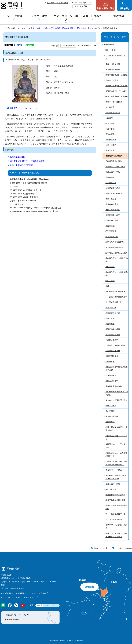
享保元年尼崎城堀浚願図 (115, 500)
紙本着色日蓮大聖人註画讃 (116, 253)
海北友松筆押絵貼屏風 (115, 247)
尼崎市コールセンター (19, 615)
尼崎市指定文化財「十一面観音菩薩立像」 (28, 161)
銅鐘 (107, 286)
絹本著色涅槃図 (112, 237)
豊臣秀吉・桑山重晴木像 (115, 292)
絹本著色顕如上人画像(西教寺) (117, 274)
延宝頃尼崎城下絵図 (114, 520)
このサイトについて (12, 597)
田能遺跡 (109, 118)
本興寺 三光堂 (112, 80)
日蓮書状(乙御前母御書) (115, 345)
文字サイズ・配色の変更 (58, 3)
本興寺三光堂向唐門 (114, 194)
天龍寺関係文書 (112, 356)
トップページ (23, 28)
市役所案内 (8, 593)
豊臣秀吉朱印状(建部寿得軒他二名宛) (117, 369)
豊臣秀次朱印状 (112, 381)
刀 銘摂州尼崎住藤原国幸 (116, 297)
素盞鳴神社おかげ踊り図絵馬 (116, 527)
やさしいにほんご (82, 6)
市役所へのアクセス (27, 593)
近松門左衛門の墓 (113, 113)
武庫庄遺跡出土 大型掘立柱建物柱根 (116, 455)
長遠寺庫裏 (110, 134)
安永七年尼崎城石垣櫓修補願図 (116, 507)
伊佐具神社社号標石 (114, 470)
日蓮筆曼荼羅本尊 (113, 351)
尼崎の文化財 (68, 28)
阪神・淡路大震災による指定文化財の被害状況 (116, 535)
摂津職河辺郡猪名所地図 (115, 167)
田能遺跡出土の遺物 (114, 161)
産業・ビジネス (92, 16)
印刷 (53, 46)
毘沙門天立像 (111, 308)
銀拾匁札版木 (111, 490)
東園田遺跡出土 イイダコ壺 (116, 437)
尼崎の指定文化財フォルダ (87, 28)
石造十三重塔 (111, 145)
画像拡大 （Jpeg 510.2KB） (23, 108)
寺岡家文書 (110, 362)
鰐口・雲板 (110, 281)
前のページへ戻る (102, 548)
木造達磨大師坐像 (113, 313)
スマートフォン (51, 605)
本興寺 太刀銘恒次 (114, 102)
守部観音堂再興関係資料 (115, 495)
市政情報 (119, 16)
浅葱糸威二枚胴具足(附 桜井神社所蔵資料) (116, 477)
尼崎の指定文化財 (17, 157)
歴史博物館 (56, 28)
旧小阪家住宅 (111, 183)
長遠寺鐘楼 (110, 124)
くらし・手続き (13, 16)
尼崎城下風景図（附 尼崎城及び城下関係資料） (116, 463)
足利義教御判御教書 (114, 386)
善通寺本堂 (110, 226)
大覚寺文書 (110, 150)
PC (38, 605)
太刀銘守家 (110, 107)
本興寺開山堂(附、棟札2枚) (117, 75)
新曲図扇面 (110, 267)
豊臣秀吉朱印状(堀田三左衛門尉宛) (117, 393)
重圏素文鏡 (110, 422)
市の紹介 (45, 593)
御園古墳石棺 (111, 406)
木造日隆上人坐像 (113, 70)
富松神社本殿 (111, 140)
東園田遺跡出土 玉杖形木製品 (116, 446)
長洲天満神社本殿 (113, 172)
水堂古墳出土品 (112, 416)
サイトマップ (32, 597)
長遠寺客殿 (110, 129)
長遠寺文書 (110, 324)
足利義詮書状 (111, 376)
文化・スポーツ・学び (66, 18)
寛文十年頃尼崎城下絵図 (115, 514)
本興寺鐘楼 (110, 177)
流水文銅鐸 (110, 411)
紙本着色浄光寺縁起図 (115, 242)
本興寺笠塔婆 (111, 199)
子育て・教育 (40, 16)
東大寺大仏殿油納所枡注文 (116, 400)
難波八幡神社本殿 (113, 210)
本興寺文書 (110, 319)
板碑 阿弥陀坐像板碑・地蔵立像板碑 (116, 429)
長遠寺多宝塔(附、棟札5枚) (117, 97)
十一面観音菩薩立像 (114, 302)
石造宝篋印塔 (111, 231)
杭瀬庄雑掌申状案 (113, 329)
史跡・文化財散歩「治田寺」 (22, 165)
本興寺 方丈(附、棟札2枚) (117, 86)
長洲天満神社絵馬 (113, 484)
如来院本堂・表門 (113, 215)
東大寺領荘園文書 (113, 335)
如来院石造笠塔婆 (113, 188)
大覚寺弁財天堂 (112, 204)
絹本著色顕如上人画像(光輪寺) (117, 260)
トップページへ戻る (123, 548)
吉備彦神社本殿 (112, 221)
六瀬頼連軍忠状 (112, 340)
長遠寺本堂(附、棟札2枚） (116, 91)
